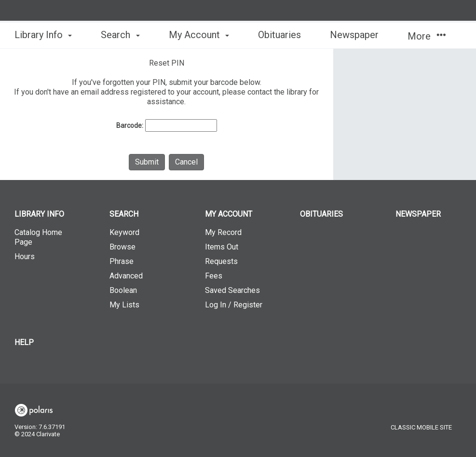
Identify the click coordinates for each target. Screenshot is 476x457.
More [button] (427, 36)
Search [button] (120, 35)
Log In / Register (234, 305)
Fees (214, 276)
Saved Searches (232, 290)
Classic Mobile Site (421, 427)
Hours (25, 256)
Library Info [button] (43, 35)
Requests (221, 261)
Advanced (126, 276)
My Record (223, 232)
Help (24, 342)
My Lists (124, 305)
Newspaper (354, 35)
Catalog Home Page (38, 237)
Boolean (123, 290)
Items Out (222, 247)
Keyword (124, 232)
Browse (122, 247)
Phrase (122, 261)
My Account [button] (199, 35)
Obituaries (279, 35)
